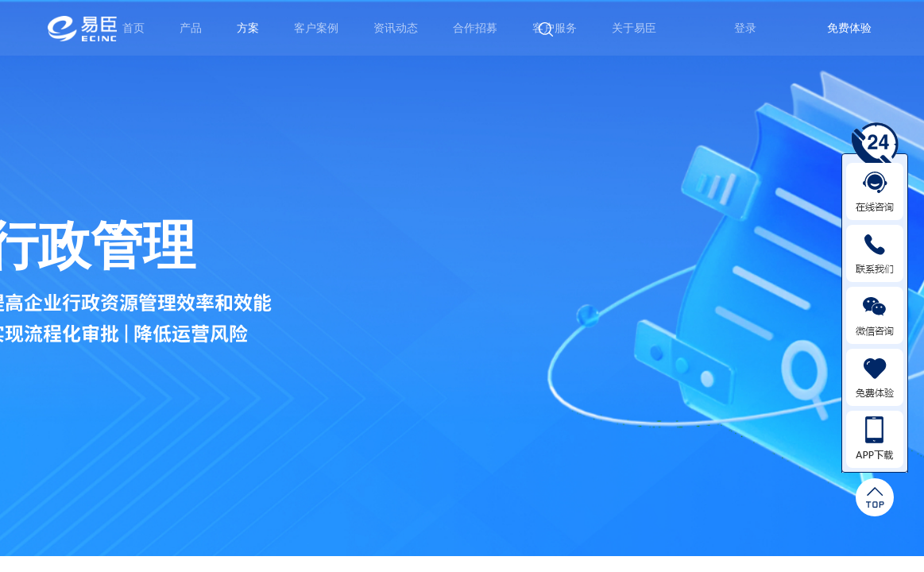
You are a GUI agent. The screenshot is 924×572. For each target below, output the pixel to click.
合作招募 (475, 28)
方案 (248, 28)
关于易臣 (634, 28)
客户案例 (316, 28)
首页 (133, 28)
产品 (191, 28)
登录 (745, 28)
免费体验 (849, 28)
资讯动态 (396, 28)
